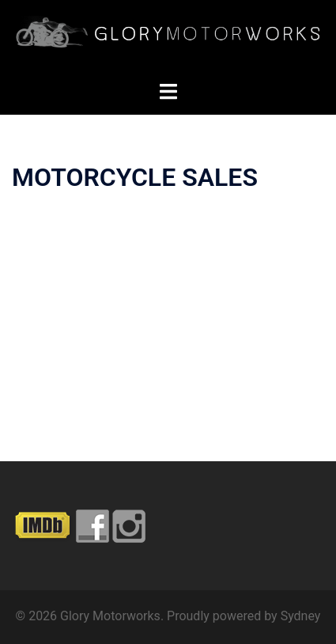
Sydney (301, 616)
